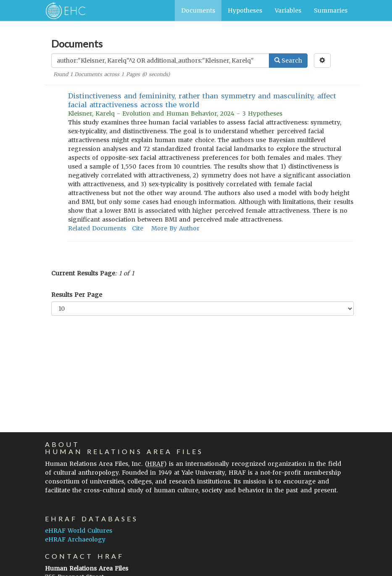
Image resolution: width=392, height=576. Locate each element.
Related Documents (97, 228)
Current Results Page (83, 273)
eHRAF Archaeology (75, 539)
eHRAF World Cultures (79, 531)
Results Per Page (77, 295)
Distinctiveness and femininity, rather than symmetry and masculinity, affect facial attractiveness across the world (202, 100)
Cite (138, 228)
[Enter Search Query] (160, 61)
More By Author (175, 228)
